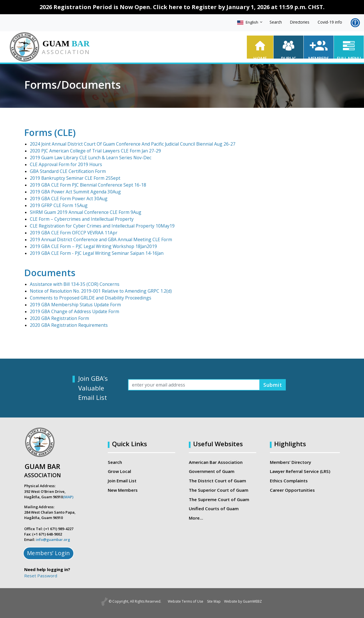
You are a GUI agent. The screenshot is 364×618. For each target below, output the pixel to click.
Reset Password (41, 576)
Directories (300, 22)
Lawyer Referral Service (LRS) (300, 471)
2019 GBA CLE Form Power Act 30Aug (68, 199)
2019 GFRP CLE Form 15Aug (59, 205)
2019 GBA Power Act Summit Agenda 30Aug (74, 192)
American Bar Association (216, 462)
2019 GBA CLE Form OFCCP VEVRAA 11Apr (73, 233)
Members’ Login (48, 553)
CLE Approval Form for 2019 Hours (64, 164)
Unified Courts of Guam (213, 509)
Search (276, 22)
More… (196, 518)
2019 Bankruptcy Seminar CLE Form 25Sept (73, 178)
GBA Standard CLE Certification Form (66, 171)
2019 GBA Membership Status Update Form (74, 305)
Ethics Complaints (288, 481)
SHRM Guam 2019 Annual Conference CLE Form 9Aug (83, 212)
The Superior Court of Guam (218, 490)
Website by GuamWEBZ (248, 602)
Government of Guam (212, 471)
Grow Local (119, 471)
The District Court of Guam (217, 481)
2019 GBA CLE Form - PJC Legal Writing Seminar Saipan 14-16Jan (93, 253)
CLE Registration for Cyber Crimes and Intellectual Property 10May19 (98, 226)
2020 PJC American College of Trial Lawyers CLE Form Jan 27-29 (93, 151)
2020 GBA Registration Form (58, 318)
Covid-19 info (330, 22)
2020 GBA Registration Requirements (67, 325)
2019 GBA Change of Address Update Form (73, 311)
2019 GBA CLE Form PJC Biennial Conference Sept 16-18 (85, 185)
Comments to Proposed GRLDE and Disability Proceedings (88, 298)
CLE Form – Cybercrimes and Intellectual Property (79, 219)
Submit (271, 385)
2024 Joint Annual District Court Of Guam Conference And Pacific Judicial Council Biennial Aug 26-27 (126, 144)
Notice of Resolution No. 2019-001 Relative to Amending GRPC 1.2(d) (98, 291)
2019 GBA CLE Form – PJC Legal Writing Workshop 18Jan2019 (90, 246)
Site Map (214, 602)
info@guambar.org (53, 540)
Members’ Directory (290, 462)
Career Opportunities (292, 490)
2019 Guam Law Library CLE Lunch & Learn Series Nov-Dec (88, 158)
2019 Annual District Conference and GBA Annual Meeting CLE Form (96, 239)
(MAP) (68, 497)
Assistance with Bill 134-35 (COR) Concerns (72, 284)
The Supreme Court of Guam (219, 499)
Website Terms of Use (181, 602)
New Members (123, 490)
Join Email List (122, 481)
